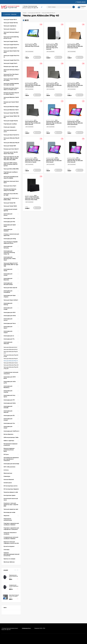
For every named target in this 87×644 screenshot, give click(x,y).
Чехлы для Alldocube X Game (11, 363)
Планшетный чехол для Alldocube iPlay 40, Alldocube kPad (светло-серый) (33, 161)
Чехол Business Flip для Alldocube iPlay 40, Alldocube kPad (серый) (54, 85)
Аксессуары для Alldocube (34, 13)
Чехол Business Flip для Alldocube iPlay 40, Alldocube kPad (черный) (33, 123)
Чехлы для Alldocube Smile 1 (10, 347)
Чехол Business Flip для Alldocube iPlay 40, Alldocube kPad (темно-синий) (75, 85)
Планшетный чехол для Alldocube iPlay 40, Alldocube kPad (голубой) (54, 123)
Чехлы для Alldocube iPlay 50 (11, 359)
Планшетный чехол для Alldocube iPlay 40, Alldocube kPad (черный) (75, 161)
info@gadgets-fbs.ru (26, 628)
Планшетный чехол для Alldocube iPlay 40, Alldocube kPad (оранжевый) (75, 123)
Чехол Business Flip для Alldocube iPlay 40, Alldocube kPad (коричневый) (75, 46)
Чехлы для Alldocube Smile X (11, 349)
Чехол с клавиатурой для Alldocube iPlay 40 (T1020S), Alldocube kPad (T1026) (32, 198)
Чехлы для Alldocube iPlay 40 (11, 361)
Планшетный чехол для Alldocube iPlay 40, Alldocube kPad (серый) (54, 161)
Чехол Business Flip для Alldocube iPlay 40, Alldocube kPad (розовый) (33, 85)
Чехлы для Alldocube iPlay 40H (11, 365)
